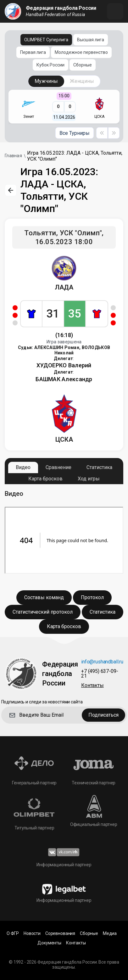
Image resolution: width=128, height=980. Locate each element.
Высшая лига (91, 40)
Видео (23, 467)
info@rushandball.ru (102, 662)
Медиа (110, 934)
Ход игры (89, 479)
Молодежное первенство (81, 52)
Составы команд (44, 597)
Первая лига (33, 52)
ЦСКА (64, 439)
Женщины (82, 81)
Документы (49, 943)
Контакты (92, 686)
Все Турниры (75, 133)
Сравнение (58, 467)
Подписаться (103, 715)
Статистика (99, 467)
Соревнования (60, 934)
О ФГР (13, 934)
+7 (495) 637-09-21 (100, 674)
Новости (32, 934)
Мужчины (46, 81)
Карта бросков (45, 479)
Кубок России (50, 65)
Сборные (83, 65)
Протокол (92, 597)
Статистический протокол (43, 612)
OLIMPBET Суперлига (46, 40)
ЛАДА (64, 287)
